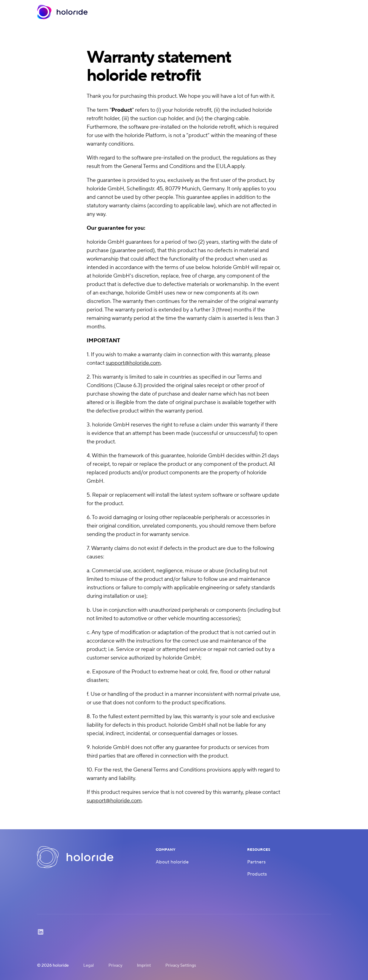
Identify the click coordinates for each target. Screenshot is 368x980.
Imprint (144, 965)
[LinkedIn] (41, 934)
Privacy (115, 965)
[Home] (62, 12)
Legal (89, 965)
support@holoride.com (133, 363)
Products (257, 874)
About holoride (172, 862)
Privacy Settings (181, 965)
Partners (256, 862)
